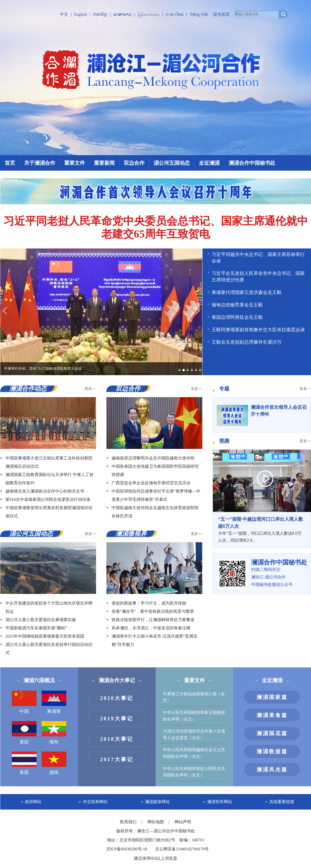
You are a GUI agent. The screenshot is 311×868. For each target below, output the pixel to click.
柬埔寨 (54, 702)
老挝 (24, 733)
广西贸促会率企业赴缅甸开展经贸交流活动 (151, 483)
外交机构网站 (95, 802)
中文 (64, 14)
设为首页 (221, 14)
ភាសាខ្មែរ (100, 14)
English (81, 14)
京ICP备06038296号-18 (127, 849)
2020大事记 (117, 698)
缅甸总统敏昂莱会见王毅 (237, 305)
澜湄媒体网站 (157, 802)
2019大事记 (117, 719)
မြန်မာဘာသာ (149, 14)
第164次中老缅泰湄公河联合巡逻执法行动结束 (48, 499)
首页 (10, 163)
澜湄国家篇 (272, 697)
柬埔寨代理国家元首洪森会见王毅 (247, 292)
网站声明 (183, 822)
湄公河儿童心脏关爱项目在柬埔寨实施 (41, 620)
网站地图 (156, 822)
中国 (24, 702)
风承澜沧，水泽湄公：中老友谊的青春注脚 (151, 628)
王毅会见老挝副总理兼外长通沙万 (247, 342)
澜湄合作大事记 (117, 680)
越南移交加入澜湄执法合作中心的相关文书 (45, 491)
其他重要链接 (282, 802)
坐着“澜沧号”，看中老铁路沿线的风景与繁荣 (153, 611)
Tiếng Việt (199, 14)
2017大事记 (117, 759)
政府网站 (33, 802)
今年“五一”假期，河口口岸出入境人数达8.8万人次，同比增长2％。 (262, 529)
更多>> (90, 389)
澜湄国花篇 (272, 733)
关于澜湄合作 (40, 163)
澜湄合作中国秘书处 (252, 163)
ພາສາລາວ (122, 14)
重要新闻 (104, 163)
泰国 (24, 763)
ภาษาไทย (175, 14)
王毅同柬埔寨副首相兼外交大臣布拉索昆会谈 (258, 330)
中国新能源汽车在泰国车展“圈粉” (36, 628)
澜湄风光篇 (272, 769)
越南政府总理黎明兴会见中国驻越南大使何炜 (153, 458)
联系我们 (129, 822)
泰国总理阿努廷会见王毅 (237, 317)
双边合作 (134, 163)
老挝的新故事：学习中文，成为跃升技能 (149, 603)
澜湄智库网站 (220, 802)
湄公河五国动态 (172, 163)
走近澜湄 (209, 163)
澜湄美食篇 (272, 715)
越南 (54, 763)
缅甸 (54, 733)
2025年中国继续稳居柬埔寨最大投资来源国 (45, 636)
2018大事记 (117, 739)
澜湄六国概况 (39, 680)
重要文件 (75, 163)
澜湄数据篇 (272, 751)
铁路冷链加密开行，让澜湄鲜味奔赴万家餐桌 (153, 620)
